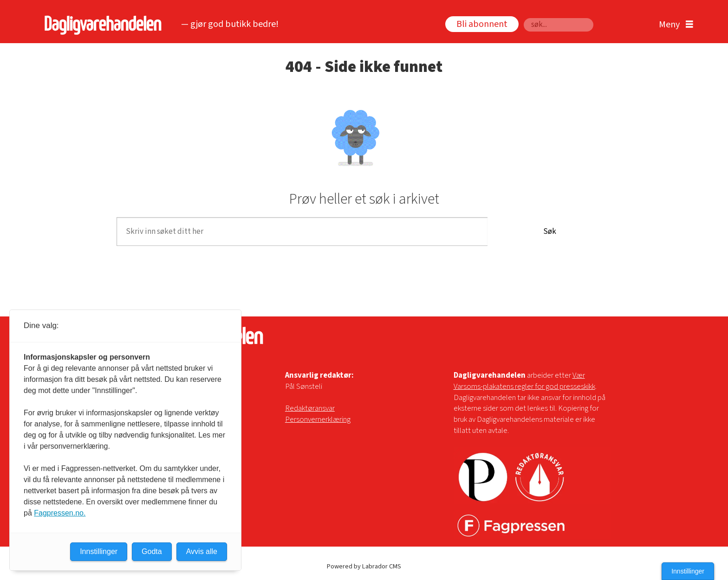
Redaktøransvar (310, 408)
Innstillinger (688, 571)
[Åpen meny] (674, 25)
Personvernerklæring (318, 419)
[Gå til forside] (101, 25)
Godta (152, 551)
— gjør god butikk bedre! (230, 24)
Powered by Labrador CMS (364, 566)
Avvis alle (202, 551)
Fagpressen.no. (60, 513)
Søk (550, 232)
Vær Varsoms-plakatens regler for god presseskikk (524, 381)
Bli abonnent (482, 24)
